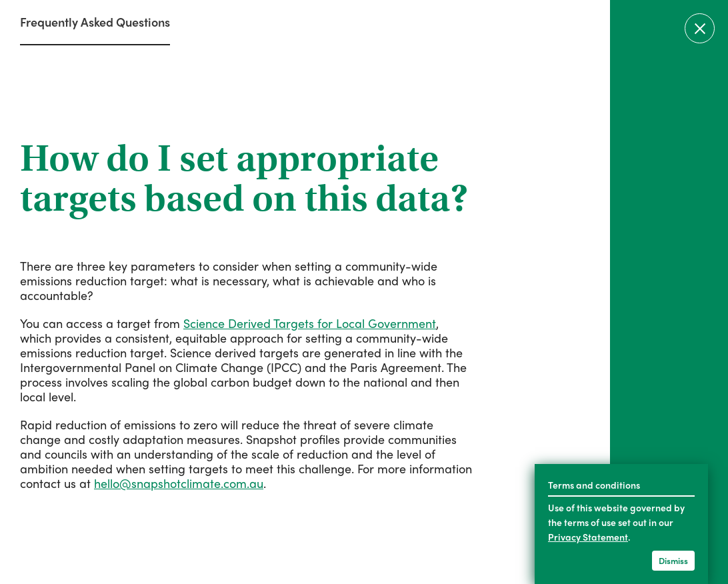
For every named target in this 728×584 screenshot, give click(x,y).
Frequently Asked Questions (95, 22)
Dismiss (673, 560)
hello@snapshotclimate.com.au (179, 483)
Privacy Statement (588, 537)
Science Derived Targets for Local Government (310, 323)
